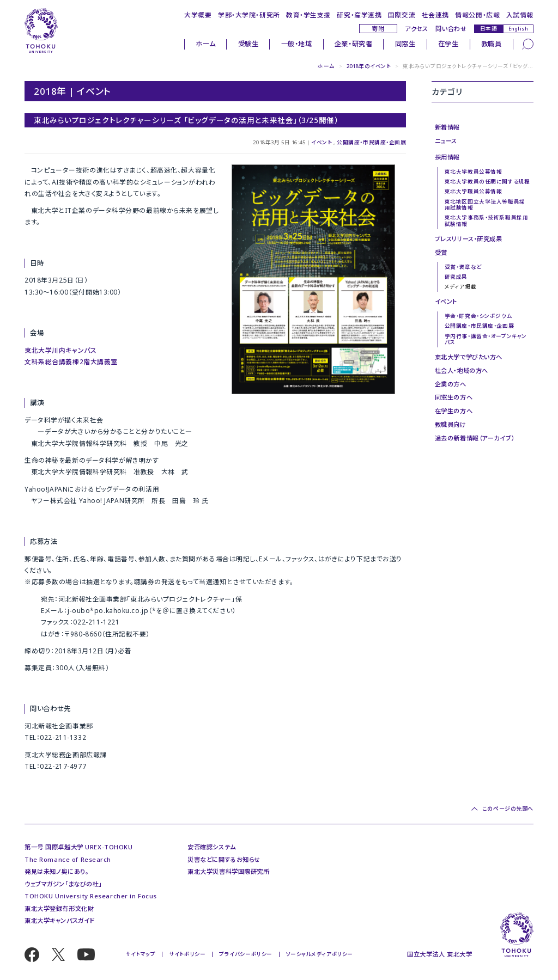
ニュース (446, 141)
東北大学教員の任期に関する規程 (487, 182)
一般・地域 (297, 44)
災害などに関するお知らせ (224, 859)
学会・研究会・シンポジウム (478, 316)
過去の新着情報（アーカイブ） (475, 438)
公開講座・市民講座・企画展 (371, 142)
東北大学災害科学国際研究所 (228, 871)
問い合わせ (451, 29)
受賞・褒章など (463, 267)
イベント (322, 142)
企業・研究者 (353, 44)
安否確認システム (212, 847)
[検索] (528, 44)
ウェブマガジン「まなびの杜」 (63, 884)
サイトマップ (140, 954)
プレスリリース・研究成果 (469, 239)
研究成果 (456, 277)
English (518, 29)
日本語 (489, 28)
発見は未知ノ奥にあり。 (56, 871)
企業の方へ (451, 384)
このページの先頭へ (508, 809)
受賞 (441, 252)
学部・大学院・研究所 (249, 15)
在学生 (448, 44)
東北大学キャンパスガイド (60, 920)
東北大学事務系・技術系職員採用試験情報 (486, 220)
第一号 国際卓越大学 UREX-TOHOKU (78, 847)
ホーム (205, 44)
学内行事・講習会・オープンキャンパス (486, 339)
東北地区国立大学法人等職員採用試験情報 (485, 205)
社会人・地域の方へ (462, 370)
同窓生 (405, 44)
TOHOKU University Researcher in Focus (91, 896)
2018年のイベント (369, 66)
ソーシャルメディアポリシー (320, 954)
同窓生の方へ (454, 397)
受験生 (248, 44)
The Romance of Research (68, 859)
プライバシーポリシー (246, 954)
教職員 (492, 44)
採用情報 (447, 157)
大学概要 (198, 15)
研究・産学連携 (359, 15)
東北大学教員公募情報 (474, 172)
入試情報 (520, 15)
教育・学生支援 (308, 15)
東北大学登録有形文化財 (59, 908)
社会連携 (435, 15)
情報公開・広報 (477, 15)
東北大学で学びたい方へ (469, 357)
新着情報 (447, 127)
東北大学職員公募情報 (474, 191)
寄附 (378, 29)
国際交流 (402, 15)
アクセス (416, 29)
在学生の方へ (454, 411)
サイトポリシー (187, 954)
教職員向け (451, 424)
